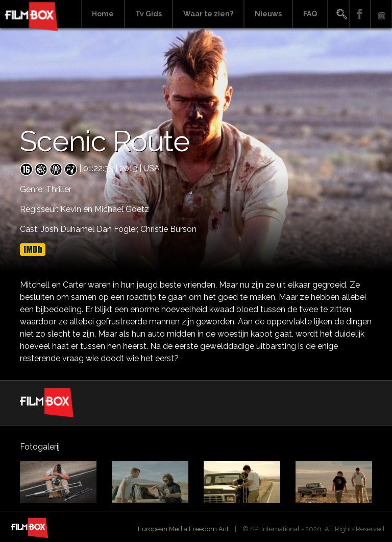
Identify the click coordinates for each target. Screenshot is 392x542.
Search (338, 14)
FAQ (310, 14)
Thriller (59, 189)
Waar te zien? (208, 14)
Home (103, 14)
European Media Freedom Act (183, 529)
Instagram (381, 14)
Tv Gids (149, 14)
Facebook (360, 14)
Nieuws (268, 14)
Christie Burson (168, 229)
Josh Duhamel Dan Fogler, (91, 229)
